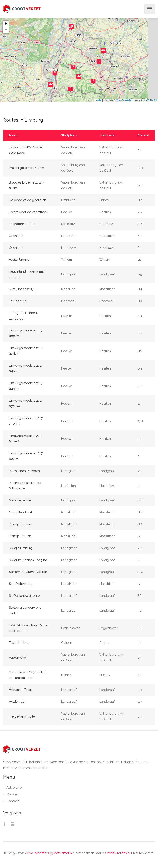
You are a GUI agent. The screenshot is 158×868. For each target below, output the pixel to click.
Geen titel (16, 236)
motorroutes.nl (119, 853)
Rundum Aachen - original (28, 560)
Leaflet (98, 100)
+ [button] (6, 24)
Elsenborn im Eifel (22, 224)
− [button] (6, 30)
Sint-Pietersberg (21, 584)
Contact (13, 801)
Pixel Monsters (38, 853)
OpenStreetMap (124, 100)
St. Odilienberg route (24, 596)
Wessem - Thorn (21, 690)
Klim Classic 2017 (21, 289)
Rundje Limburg (21, 548)
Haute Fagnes (19, 260)
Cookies (13, 794)
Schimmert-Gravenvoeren (28, 572)
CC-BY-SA (152, 100)
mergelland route (22, 716)
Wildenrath (17, 702)
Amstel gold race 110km (27, 168)
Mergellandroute (21, 512)
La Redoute (18, 301)
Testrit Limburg (20, 643)
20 (99, 61)
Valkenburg (18, 658)
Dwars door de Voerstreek (28, 212)
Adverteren (15, 787)
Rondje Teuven (20, 524)
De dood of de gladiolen (28, 200)
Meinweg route (20, 500)
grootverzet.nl (62, 853)
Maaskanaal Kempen (24, 471)
